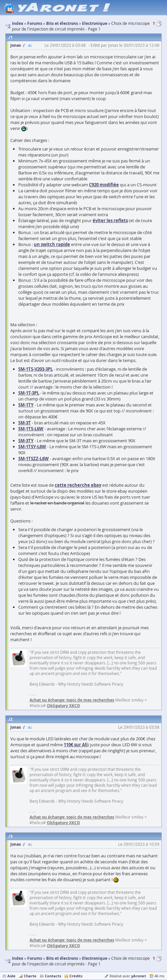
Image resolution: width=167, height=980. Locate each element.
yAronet (139, 976)
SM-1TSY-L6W (32, 447)
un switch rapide (52, 244)
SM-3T (25, 423)
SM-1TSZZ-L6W (34, 459)
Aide (11, 976)
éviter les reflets (110, 220)
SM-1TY (26, 405)
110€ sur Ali (76, 745)
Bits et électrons (62, 958)
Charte (30, 976)
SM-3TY (26, 441)
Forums (35, 958)
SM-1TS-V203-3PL (36, 369)
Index (18, 958)
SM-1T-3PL (29, 393)
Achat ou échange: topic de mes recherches (72, 700)
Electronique (95, 958)
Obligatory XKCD (63, 706)
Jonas (16, 45)
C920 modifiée (104, 185)
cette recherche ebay (78, 485)
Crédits (76, 976)
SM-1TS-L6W (31, 429)
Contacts (53, 976)
